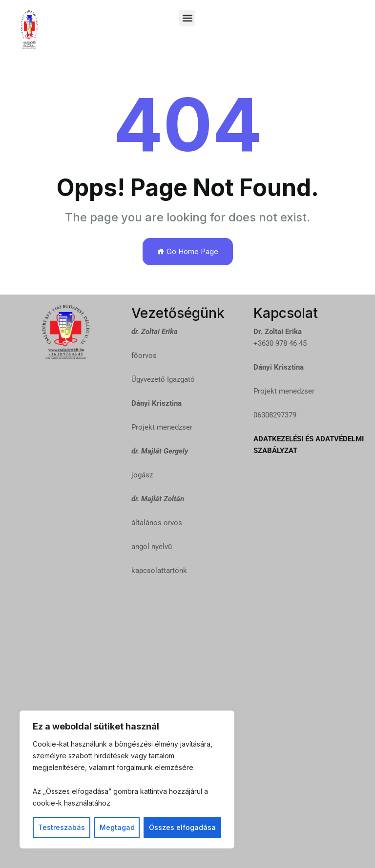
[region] (127, 779)
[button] (187, 18)
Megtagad (117, 827)
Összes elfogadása (182, 827)
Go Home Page (188, 251)
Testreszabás (62, 827)
